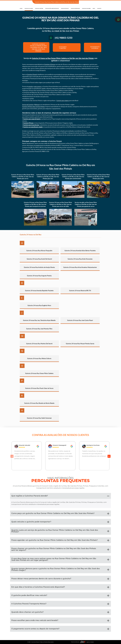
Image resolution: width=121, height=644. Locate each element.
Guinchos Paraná (32, 74)
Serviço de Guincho (28, 105)
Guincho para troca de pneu (31, 125)
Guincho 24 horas (28, 123)
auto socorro (38, 86)
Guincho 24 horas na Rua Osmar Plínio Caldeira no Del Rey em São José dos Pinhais (63, 58)
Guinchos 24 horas (50, 64)
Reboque (37, 105)
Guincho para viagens (63, 101)
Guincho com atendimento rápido (33, 127)
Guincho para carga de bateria (32, 119)
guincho (31, 86)
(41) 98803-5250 (96, 2)
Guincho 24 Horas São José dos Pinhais (33, 107)
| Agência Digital (87, 642)
